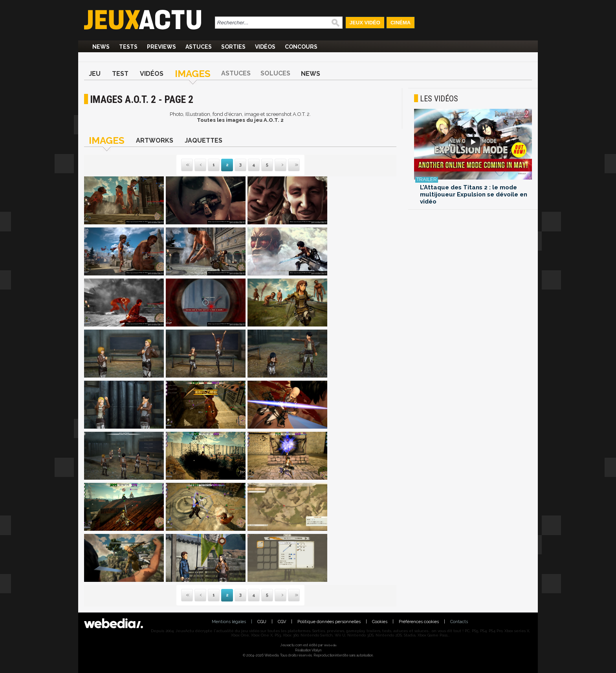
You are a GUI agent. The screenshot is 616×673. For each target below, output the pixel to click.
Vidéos (265, 47)
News (101, 47)
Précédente (200, 165)
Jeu (95, 74)
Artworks (155, 140)
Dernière (289, 165)
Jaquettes (203, 140)
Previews (161, 47)
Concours (301, 47)
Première (187, 165)
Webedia (330, 645)
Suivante (275, 165)
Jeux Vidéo (365, 23)
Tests (128, 47)
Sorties (233, 47)
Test (120, 74)
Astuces (199, 47)
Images (193, 74)
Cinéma (401, 23)
